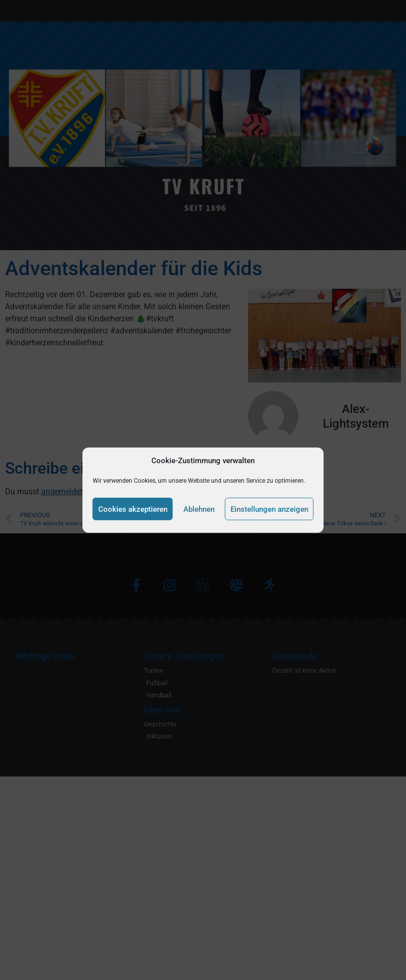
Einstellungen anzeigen (269, 509)
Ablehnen (199, 509)
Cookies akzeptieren (133, 509)
